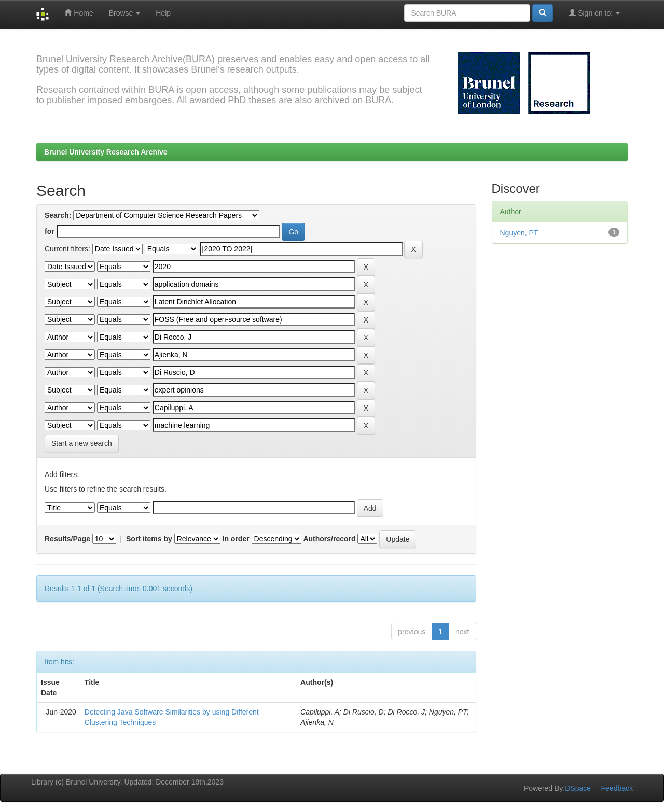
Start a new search (82, 443)
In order (236, 539)
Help (163, 13)
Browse (125, 13)
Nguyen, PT (519, 233)
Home (79, 13)
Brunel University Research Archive (106, 152)
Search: (58, 215)
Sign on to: (594, 13)
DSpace (578, 788)
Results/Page (67, 539)
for (50, 231)
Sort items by (149, 539)
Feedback (617, 788)
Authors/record (329, 539)
